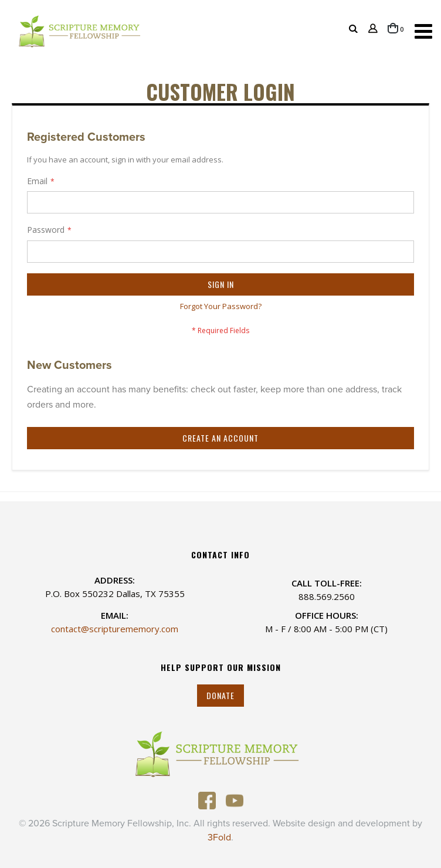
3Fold (219, 838)
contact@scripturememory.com (115, 629)
